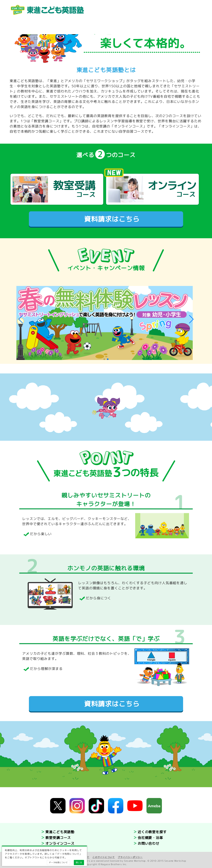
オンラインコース (60, 843)
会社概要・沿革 (150, 838)
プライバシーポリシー (130, 857)
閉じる (79, 862)
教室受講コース (58, 838)
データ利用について (58, 862)
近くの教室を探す (152, 832)
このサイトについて (104, 857)
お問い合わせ (148, 843)
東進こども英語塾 (60, 832)
